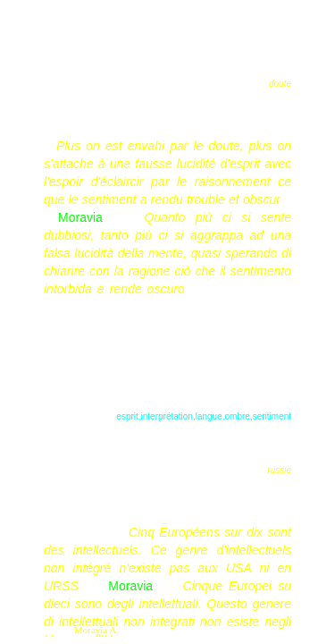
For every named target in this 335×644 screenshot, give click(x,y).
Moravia (80, 217)
